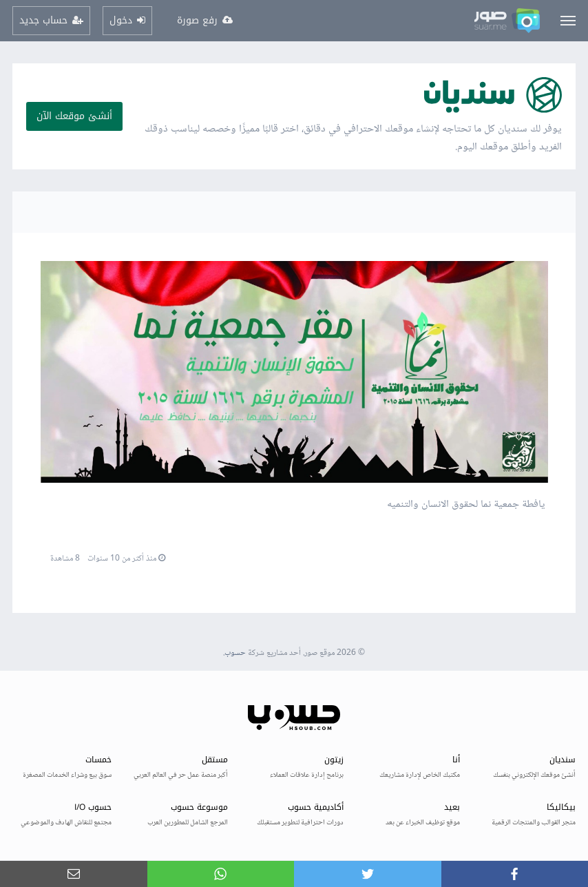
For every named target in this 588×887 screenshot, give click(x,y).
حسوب (235, 653)
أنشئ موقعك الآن (74, 116)
